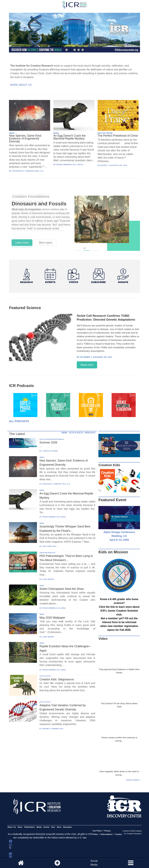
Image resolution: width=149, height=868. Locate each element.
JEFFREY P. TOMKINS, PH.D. (53, 729)
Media (39, 827)
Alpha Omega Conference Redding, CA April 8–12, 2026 (119, 536)
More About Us (21, 85)
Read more (87, 365)
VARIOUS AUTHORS (50, 451)
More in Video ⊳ (133, 780)
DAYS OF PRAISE (105, 133)
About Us (12, 827)
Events (46, 827)
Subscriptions (106, 834)
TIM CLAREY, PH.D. (49, 546)
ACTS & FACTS (76, 433)
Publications (30, 827)
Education (68, 827)
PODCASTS (90, 433)
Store (59, 827)
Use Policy (97, 831)
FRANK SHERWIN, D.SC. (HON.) (54, 517)
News (20, 827)
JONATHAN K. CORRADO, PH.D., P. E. (56, 484)
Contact (118, 834)
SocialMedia (94, 863)
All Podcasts (19, 421)
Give (53, 827)
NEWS (12, 133)
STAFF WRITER (48, 579)
